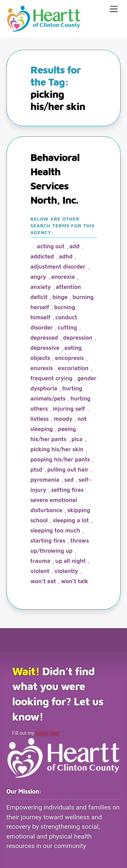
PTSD (36, 470)
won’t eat (43, 581)
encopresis (69, 358)
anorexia (63, 277)
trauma (40, 561)
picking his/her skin (57, 449)
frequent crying (51, 378)
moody (63, 419)
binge (60, 297)
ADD (75, 246)
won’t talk (75, 581)
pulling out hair (68, 470)
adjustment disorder (58, 267)
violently (66, 571)
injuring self (69, 409)
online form (47, 733)
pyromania (45, 480)
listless (40, 419)
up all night (70, 561)
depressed (44, 338)
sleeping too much (55, 530)
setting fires (67, 490)
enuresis (42, 368)
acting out (51, 246)
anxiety (41, 287)
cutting (68, 327)
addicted (42, 256)
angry (38, 277)
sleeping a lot (71, 520)
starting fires (48, 541)
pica (77, 439)
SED (69, 480)
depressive (45, 348)
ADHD (66, 256)
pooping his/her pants (60, 459)
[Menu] (114, 9)
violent (40, 571)
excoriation (73, 368)
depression (78, 338)
